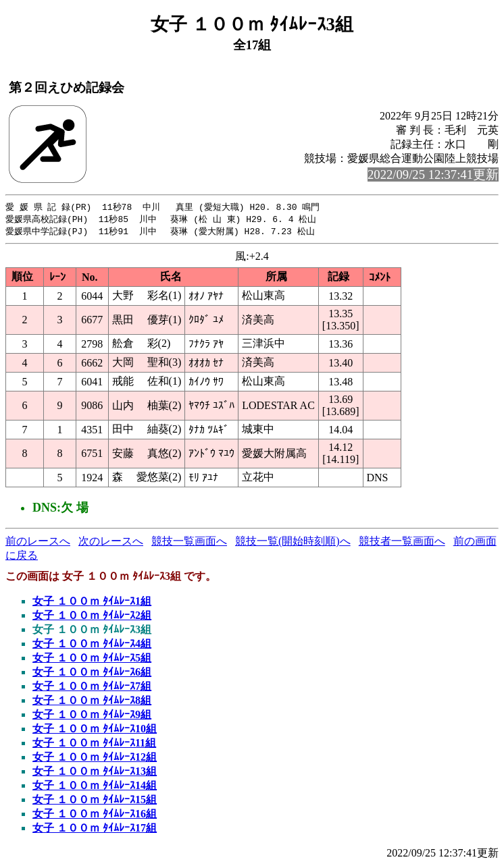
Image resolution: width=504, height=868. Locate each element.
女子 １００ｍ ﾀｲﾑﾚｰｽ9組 (92, 716)
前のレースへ (38, 543)
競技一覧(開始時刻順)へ (293, 543)
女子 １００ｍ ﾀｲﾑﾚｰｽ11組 (94, 745)
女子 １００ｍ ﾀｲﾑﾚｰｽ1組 (92, 603)
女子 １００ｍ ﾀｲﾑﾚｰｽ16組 (95, 816)
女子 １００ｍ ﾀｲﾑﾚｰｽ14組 (95, 787)
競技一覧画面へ (189, 543)
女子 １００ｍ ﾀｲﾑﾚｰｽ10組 (95, 731)
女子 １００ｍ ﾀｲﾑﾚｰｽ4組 (92, 646)
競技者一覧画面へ (402, 543)
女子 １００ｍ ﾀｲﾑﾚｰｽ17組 (95, 830)
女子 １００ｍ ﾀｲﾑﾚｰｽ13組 (95, 773)
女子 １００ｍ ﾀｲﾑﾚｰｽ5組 (92, 660)
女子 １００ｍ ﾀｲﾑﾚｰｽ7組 (92, 688)
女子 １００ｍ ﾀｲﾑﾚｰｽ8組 (92, 702)
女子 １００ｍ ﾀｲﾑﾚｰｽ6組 (92, 674)
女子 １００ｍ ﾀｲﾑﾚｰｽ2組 (92, 617)
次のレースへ (111, 543)
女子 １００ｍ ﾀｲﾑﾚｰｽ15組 (95, 802)
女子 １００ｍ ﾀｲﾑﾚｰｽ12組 (95, 759)
